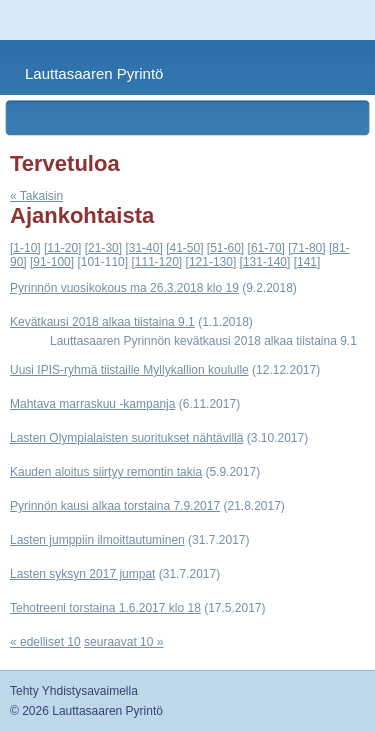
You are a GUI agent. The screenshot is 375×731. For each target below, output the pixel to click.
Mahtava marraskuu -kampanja (92, 404)
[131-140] (265, 262)
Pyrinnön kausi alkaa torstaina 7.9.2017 (115, 506)
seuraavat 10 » (123, 642)
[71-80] (306, 248)
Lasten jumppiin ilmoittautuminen (97, 540)
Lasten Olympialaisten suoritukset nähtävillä (126, 438)
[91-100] (52, 262)
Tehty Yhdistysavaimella (74, 691)
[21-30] (103, 248)
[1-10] (25, 248)
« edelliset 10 (45, 642)
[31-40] (143, 248)
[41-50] (184, 248)
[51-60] (225, 248)
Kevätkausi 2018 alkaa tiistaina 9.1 (102, 322)
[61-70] (266, 248)
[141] (307, 262)
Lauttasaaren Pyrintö (94, 73)
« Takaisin (36, 196)
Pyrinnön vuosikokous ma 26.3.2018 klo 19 (124, 288)
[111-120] (156, 262)
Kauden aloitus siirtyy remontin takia (106, 472)
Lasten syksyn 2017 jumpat (82, 574)
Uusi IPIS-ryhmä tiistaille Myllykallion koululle (129, 370)
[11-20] (62, 248)
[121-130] (211, 262)
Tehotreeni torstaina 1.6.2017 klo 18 (105, 608)
